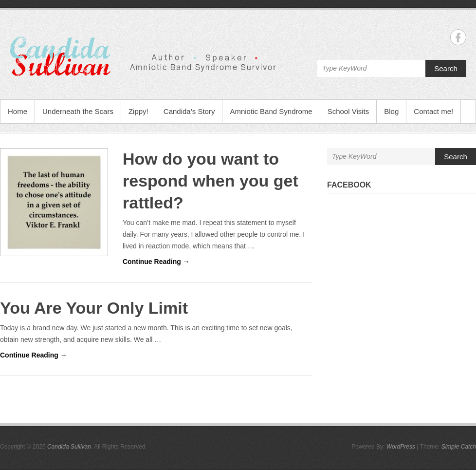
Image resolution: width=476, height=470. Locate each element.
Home (18, 111)
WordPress (401, 447)
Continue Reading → (156, 262)
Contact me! (433, 111)
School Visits (348, 111)
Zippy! (138, 111)
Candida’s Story (189, 111)
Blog (391, 111)
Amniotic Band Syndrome (271, 111)
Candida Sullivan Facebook (458, 37)
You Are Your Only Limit (94, 308)
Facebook (349, 185)
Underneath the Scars (78, 111)
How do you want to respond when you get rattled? (211, 181)
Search (446, 68)
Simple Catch (459, 447)
